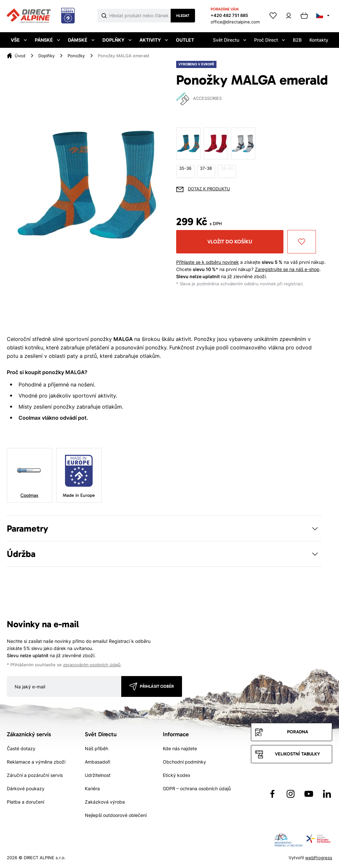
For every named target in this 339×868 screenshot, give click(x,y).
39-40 (227, 168)
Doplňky (117, 40)
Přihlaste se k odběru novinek (208, 262)
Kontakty (319, 40)
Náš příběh (97, 748)
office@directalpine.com (235, 22)
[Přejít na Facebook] (272, 794)
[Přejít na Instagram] (291, 794)
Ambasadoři (98, 762)
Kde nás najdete (180, 748)
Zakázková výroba (105, 802)
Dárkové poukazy (26, 788)
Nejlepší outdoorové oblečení (116, 815)
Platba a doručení (26, 802)
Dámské (81, 40)
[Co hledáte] (140, 16)
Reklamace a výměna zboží (36, 762)
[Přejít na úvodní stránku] (41, 16)
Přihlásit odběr (157, 686)
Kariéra (92, 788)
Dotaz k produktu (209, 189)
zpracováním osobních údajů (92, 665)
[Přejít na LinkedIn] (327, 794)
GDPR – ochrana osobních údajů (197, 788)
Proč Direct (270, 40)
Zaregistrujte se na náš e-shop (287, 269)
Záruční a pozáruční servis (35, 775)
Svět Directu (230, 40)
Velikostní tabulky (297, 754)
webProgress (319, 858)
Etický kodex (177, 775)
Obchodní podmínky (184, 762)
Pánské (47, 40)
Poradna (298, 732)
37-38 (206, 168)
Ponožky (76, 56)
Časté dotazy (21, 748)
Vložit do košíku (230, 242)
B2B (297, 40)
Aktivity (154, 40)
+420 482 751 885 (229, 15)
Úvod (20, 56)
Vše (19, 40)
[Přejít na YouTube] (309, 794)
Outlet (185, 40)
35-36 (185, 168)
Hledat (183, 16)
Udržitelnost (98, 775)
